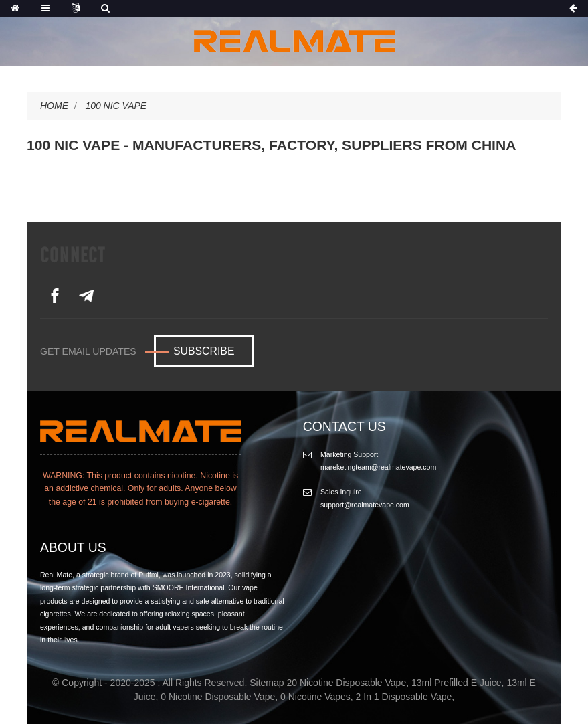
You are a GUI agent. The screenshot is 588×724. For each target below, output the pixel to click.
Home (54, 106)
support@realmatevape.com (365, 505)
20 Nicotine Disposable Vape (346, 683)
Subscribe (204, 351)
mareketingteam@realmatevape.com (378, 467)
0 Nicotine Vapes (315, 697)
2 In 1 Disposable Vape (404, 697)
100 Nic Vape (116, 106)
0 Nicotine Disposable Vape (218, 697)
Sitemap (267, 683)
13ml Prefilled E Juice (457, 683)
